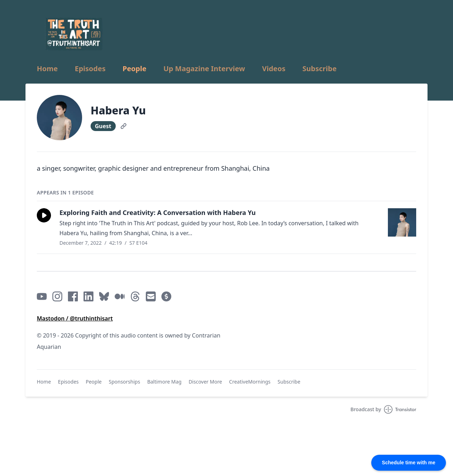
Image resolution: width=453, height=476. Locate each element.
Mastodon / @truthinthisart (75, 318)
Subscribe (320, 69)
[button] (44, 215)
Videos (274, 69)
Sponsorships (124, 382)
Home (47, 69)
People (134, 69)
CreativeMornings (250, 382)
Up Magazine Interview (204, 69)
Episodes (90, 69)
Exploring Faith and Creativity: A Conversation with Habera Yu (157, 212)
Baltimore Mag (164, 382)
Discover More (205, 382)
